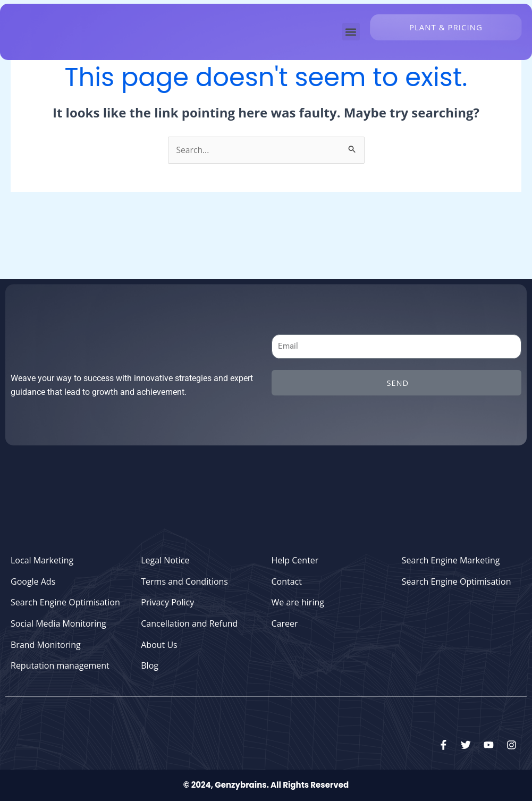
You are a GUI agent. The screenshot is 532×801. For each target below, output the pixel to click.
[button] (351, 32)
